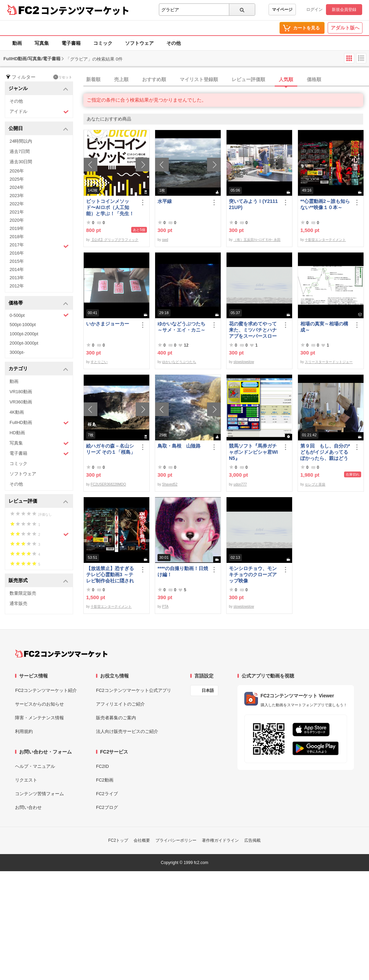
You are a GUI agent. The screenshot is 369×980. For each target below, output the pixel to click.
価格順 (314, 79)
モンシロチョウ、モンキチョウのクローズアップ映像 (253, 575)
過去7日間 (20, 151)
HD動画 (17, 433)
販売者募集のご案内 (116, 718)
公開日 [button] (38, 129)
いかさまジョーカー (108, 324)
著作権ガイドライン (220, 840)
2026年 (17, 171)
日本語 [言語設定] (208, 691)
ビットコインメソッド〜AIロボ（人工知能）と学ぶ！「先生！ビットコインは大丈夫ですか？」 (110, 208)
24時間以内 (21, 141)
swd (165, 240)
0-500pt (39, 315)
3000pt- (17, 352)
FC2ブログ (107, 807)
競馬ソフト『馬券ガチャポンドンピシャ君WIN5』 (253, 452)
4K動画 (17, 412)
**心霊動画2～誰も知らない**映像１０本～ (325, 204)
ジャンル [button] (38, 89)
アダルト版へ (345, 28)
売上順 (121, 79)
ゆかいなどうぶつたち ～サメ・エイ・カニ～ (183, 327)
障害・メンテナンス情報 (39, 718)
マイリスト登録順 (199, 79)
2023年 (17, 196)
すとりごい (99, 362)
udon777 (240, 484)
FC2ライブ (107, 794)
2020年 (17, 220)
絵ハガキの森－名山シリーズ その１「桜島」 (111, 449)
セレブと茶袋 (315, 484)
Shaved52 (170, 484)
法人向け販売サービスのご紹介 (127, 731)
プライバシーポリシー (176, 840)
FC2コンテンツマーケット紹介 (46, 690)
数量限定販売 (23, 593)
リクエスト (26, 780)
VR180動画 (21, 392)
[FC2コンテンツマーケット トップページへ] (61, 654)
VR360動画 (21, 402)
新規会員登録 (344, 10)
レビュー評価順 (248, 79)
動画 (17, 43)
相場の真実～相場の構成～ (324, 327)
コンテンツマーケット (85, 10)
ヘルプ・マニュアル (35, 766)
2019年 (17, 228)
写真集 (42, 43)
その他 (174, 43)
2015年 (17, 261)
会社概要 (142, 840)
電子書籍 (71, 43)
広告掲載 (252, 840)
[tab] (226, 80)
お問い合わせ (28, 807)
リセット (63, 77)
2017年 (39, 246)
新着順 (93, 79)
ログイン (314, 10)
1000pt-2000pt (24, 334)
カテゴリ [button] (38, 369)
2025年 (17, 179)
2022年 (17, 204)
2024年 (17, 187)
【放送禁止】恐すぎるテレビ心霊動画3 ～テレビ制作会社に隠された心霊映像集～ (110, 575)
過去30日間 (21, 162)
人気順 (286, 79)
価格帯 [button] (38, 303)
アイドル (39, 112)
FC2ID (102, 766)
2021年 (17, 212)
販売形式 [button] (38, 581)
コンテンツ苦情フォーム (39, 794)
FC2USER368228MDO (108, 484)
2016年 (17, 253)
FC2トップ (118, 840)
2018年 (17, 237)
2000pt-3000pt (24, 343)
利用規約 (24, 731)
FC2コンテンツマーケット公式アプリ (134, 690)
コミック (103, 43)
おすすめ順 (154, 79)
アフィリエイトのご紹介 (120, 704)
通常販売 (18, 603)
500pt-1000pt (23, 325)
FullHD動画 (39, 423)
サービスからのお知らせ (39, 704)
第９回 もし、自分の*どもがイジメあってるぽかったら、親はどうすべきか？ (325, 452)
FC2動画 (105, 780)
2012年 (17, 286)
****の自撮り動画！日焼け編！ (183, 571)
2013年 (17, 278)
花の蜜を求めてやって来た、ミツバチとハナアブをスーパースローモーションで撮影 (253, 330)
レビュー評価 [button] (38, 501)
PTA (165, 607)
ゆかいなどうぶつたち (179, 362)
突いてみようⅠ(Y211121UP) (253, 204)
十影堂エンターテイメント (325, 240)
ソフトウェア (139, 43)
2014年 (17, 269)
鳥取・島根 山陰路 (179, 446)
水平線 (165, 201)
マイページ (282, 10)
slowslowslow (244, 362)
